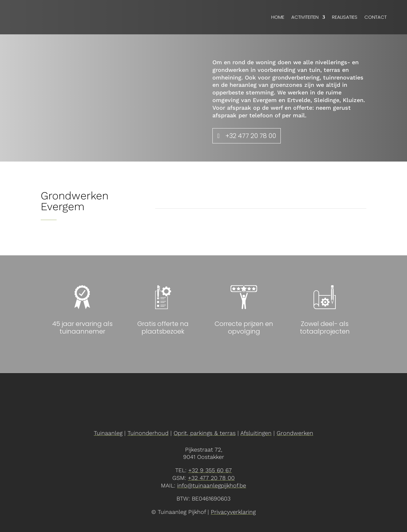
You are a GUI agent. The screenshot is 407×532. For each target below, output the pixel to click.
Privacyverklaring (233, 512)
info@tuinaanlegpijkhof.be (212, 485)
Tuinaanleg (108, 433)
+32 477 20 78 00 (251, 136)
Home (278, 17)
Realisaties (345, 17)
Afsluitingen (256, 433)
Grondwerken (295, 433)
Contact (376, 17)
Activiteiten (305, 17)
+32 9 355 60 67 (210, 470)
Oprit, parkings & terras (205, 433)
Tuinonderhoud (148, 433)
